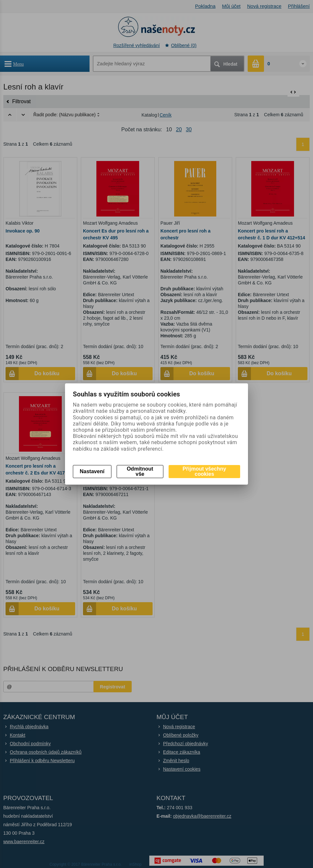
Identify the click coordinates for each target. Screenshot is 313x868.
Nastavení (92, 471)
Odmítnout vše (140, 471)
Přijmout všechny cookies (204, 471)
